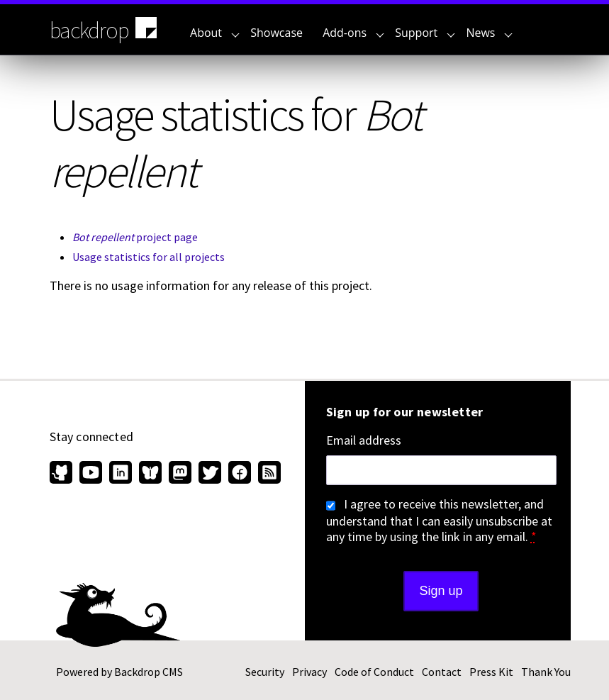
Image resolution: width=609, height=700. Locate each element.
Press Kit (491, 672)
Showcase (276, 33)
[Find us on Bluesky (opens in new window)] (150, 474)
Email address (364, 440)
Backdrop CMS (149, 672)
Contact (442, 672)
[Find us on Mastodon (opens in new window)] (180, 474)
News (489, 33)
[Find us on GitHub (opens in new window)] (63, 474)
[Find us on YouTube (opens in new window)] (91, 474)
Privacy (309, 672)
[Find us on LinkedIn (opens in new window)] (121, 474)
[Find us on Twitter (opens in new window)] (210, 474)
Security (265, 672)
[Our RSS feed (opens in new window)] (268, 474)
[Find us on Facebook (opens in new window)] (240, 474)
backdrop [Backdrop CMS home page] (105, 29)
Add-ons (353, 33)
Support (425, 33)
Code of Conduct (374, 672)
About (215, 33)
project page (135, 237)
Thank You (546, 672)
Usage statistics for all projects (149, 257)
